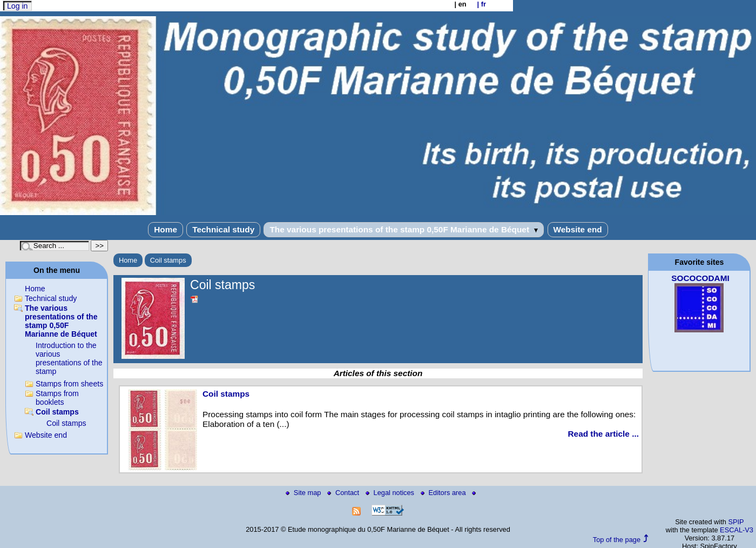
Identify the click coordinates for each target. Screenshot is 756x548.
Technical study (223, 229)
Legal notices (391, 493)
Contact (344, 493)
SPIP (736, 522)
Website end (578, 229)
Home (166, 229)
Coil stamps (168, 260)
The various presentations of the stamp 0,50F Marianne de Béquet (404, 229)
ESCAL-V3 (737, 530)
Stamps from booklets (57, 398)
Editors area (444, 493)
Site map (304, 493)
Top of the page (617, 540)
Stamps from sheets (69, 384)
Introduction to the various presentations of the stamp (69, 358)
